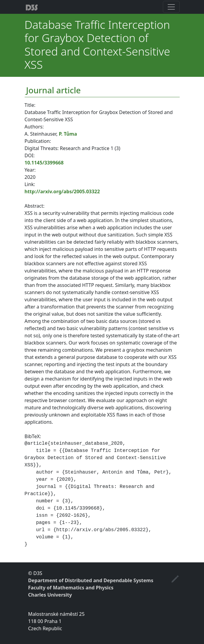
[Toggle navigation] (171, 7)
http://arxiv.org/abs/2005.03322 (62, 191)
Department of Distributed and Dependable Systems (91, 580)
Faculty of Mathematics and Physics (71, 588)
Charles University (50, 595)
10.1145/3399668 (44, 163)
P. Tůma (68, 134)
